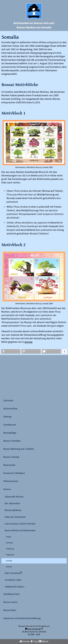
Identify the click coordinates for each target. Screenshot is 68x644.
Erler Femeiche (13, 573)
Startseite (8, 401)
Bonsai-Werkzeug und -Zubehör (19, 449)
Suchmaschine (10, 409)
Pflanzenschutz (11, 481)
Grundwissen (10, 425)
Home (24, 641)
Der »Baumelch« (12, 503)
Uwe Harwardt (34, 629)
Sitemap (7, 417)
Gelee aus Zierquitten (15, 517)
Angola (28, 342)
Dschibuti (10, 543)
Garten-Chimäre (20, 524)
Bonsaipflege (10, 433)
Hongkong (10, 549)
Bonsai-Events (10, 602)
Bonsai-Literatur (11, 457)
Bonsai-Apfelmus (13, 510)
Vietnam (9, 567)
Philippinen (10, 555)
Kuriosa (7, 489)
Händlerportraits (11, 594)
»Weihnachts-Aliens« (15, 587)
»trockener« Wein (13, 580)
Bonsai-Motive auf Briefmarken (20, 531)
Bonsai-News (10, 610)
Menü (43, 641)
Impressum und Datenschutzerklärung (22, 618)
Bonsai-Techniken (12, 441)
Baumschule (9, 465)
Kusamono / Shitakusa (14, 473)
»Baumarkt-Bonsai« (14, 497)
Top (34, 641)
